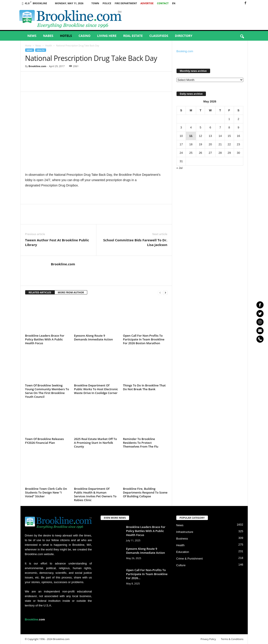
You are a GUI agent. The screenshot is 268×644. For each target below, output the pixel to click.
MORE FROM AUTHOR (71, 292)
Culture (181, 565)
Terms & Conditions (232, 639)
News (32, 36)
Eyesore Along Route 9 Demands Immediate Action (94, 337)
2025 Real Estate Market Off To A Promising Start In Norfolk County (96, 443)
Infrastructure (185, 532)
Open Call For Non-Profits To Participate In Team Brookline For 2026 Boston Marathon (144, 339)
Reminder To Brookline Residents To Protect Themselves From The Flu (141, 443)
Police (107, 3)
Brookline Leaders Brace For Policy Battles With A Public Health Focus (45, 339)
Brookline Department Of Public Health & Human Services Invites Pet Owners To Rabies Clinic (95, 494)
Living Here (107, 36)
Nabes (48, 36)
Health (49, 46)
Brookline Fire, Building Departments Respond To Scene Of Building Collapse (145, 492)
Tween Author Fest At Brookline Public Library (57, 242)
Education (183, 552)
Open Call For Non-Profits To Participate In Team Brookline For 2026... (147, 574)
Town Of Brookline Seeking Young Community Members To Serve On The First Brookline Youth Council (47, 391)
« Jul (180, 168)
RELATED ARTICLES (40, 292)
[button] (242, 37)
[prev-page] (160, 293)
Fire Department (126, 3)
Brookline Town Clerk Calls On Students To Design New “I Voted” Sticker (46, 492)
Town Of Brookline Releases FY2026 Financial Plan (45, 441)
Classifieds (159, 36)
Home (28, 46)
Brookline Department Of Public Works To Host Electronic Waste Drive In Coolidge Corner (96, 389)
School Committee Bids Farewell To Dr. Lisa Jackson (135, 242)
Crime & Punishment (190, 559)
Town (95, 3)
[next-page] (165, 293)
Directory (184, 36)
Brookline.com (37, 66)
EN (174, 3)
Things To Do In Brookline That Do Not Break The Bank (144, 387)
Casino (84, 36)
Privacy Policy (208, 639)
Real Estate (133, 36)
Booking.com (185, 51)
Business (182, 539)
